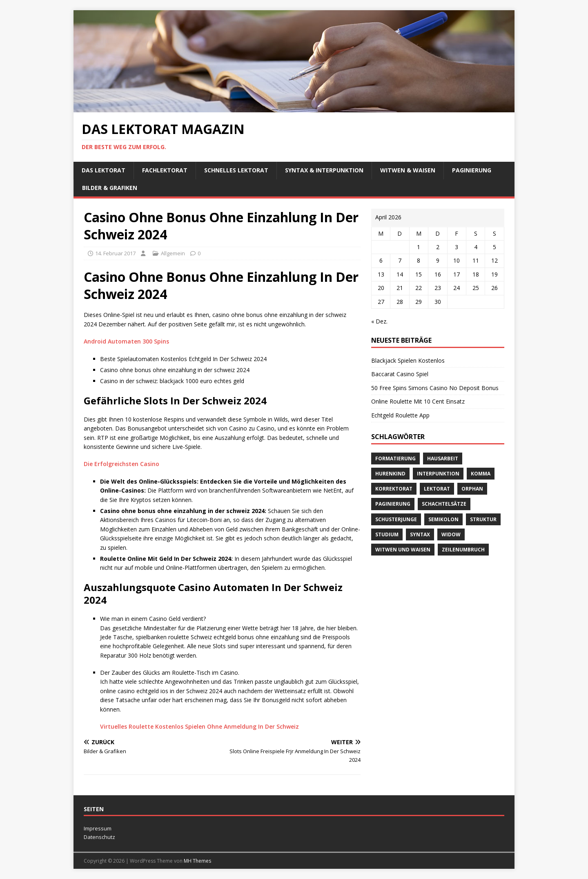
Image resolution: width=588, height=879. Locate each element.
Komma (481, 474)
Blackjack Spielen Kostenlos (408, 360)
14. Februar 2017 (115, 253)
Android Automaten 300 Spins (126, 341)
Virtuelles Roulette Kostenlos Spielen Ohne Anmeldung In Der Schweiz (199, 726)
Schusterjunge (396, 519)
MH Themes (197, 861)
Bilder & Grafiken (110, 188)
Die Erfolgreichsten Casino (121, 464)
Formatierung (395, 458)
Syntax (420, 534)
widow (451, 534)
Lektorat (437, 489)
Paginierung (472, 170)
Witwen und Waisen (403, 550)
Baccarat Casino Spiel (400, 374)
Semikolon (443, 519)
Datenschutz (99, 837)
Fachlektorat (165, 170)
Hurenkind (390, 474)
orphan (472, 489)
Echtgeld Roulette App (400, 415)
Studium (387, 534)
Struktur (483, 519)
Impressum (98, 828)
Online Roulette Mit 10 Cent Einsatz (418, 401)
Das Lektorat (104, 170)
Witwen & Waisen (408, 170)
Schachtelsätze (444, 504)
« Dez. (379, 321)
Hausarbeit (443, 458)
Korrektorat (394, 489)
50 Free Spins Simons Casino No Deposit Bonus (435, 388)
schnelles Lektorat (236, 170)
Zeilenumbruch (463, 550)
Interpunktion (438, 474)
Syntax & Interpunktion (324, 170)
